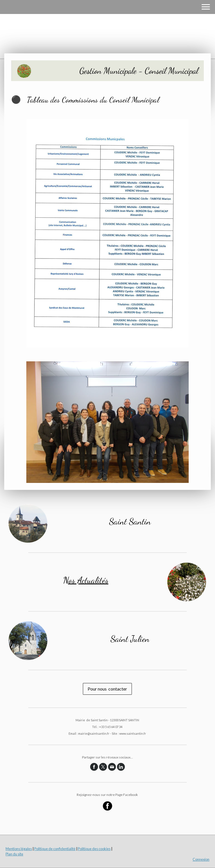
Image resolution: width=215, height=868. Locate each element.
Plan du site (14, 854)
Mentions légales (19, 849)
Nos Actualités (86, 580)
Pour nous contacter (107, 689)
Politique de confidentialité (55, 849)
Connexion (201, 859)
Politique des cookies (94, 849)
